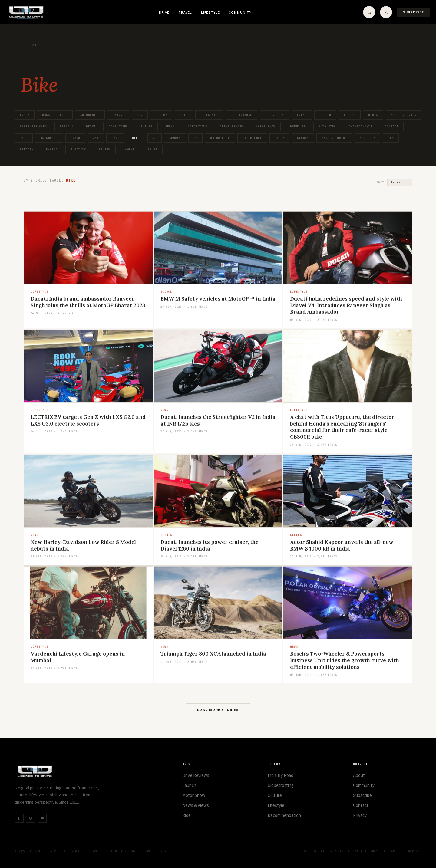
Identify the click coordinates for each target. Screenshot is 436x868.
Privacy (360, 816)
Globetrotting (281, 786)
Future (147, 127)
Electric (78, 150)
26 (155, 138)
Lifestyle (210, 13)
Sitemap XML (411, 852)
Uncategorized (55, 115)
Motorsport (220, 138)
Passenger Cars (33, 127)
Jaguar (129, 150)
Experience (252, 138)
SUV (140, 115)
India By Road (281, 776)
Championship (360, 127)
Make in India (404, 115)
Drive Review (231, 127)
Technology (275, 115)
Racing (52, 150)
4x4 (96, 138)
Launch (118, 115)
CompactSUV (118, 127)
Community (240, 13)
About (359, 776)
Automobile (90, 115)
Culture (275, 796)
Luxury (161, 115)
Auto (184, 115)
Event (302, 115)
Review (105, 150)
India (25, 115)
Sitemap (388, 852)
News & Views (196, 806)
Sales (153, 150)
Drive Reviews (196, 776)
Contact (361, 806)
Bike (136, 138)
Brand (75, 138)
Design (325, 115)
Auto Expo (327, 127)
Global (350, 115)
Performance (241, 115)
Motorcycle (197, 127)
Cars (115, 138)
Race (24, 138)
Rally (279, 138)
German (303, 138)
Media (373, 115)
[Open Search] (369, 12)
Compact (392, 127)
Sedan (170, 127)
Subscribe (413, 12)
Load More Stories (218, 710)
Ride (187, 816)
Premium (66, 127)
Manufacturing (334, 138)
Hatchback (49, 138)
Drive (164, 13)
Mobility (368, 138)
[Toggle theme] (386, 12)
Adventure (297, 127)
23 (195, 138)
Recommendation (284, 816)
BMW (391, 138)
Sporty (175, 138)
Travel (185, 13)
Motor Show (266, 127)
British (26, 150)
